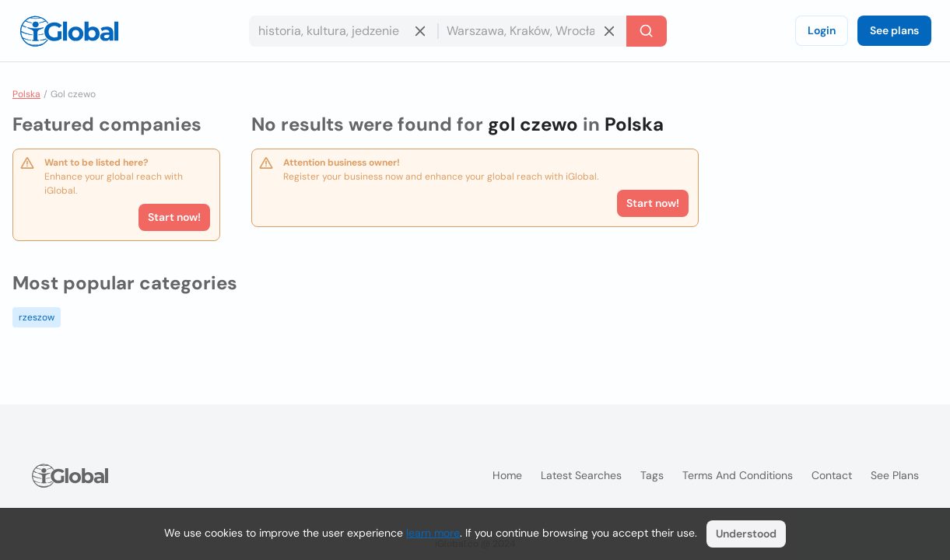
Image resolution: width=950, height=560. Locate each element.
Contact (832, 475)
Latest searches (581, 475)
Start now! (174, 217)
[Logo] (69, 31)
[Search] (647, 31)
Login (822, 30)
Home (507, 475)
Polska (26, 94)
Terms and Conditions (738, 475)
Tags (652, 475)
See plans (894, 30)
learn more (433, 533)
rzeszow (37, 317)
